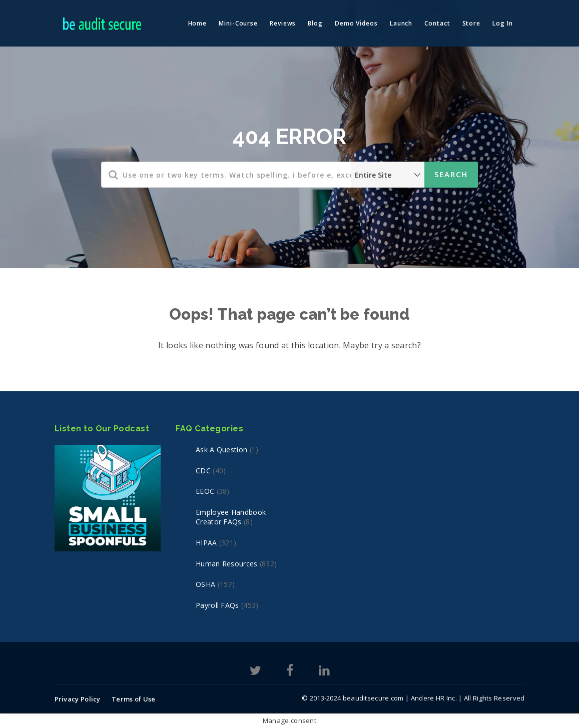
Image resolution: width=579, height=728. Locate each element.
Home (198, 23)
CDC (203, 471)
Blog (315, 23)
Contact (437, 23)
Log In (502, 23)
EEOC (205, 491)
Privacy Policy (78, 699)
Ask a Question (221, 450)
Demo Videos (356, 23)
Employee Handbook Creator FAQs (231, 517)
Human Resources (227, 564)
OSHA (205, 584)
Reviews (283, 23)
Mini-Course (238, 23)
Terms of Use (134, 699)
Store (472, 23)
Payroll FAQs (217, 605)
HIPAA (206, 543)
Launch (401, 23)
